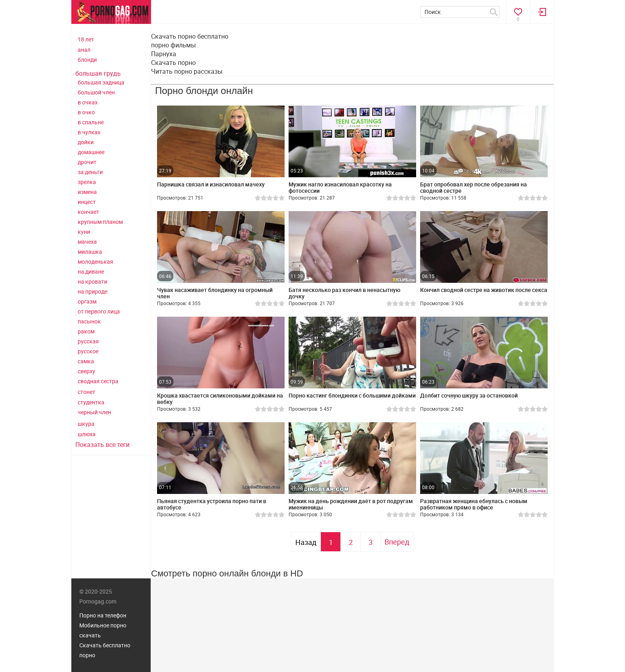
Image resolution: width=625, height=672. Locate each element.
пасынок (89, 321)
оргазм (87, 301)
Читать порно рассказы (187, 71)
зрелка (87, 182)
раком (86, 331)
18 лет (86, 39)
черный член (94, 412)
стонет (86, 392)
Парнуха (164, 54)
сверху (86, 371)
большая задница (101, 82)
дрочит (87, 162)
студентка (91, 402)
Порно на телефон (103, 615)
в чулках (89, 132)
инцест (87, 202)
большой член (96, 92)
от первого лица (99, 311)
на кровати (92, 281)
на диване (91, 271)
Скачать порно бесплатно (190, 36)
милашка (90, 252)
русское (88, 351)
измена (87, 192)
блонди (87, 60)
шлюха (87, 434)
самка (86, 361)
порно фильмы (173, 45)
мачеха (87, 242)
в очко (86, 112)
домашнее (91, 152)
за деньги (90, 172)
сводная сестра (98, 381)
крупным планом (100, 222)
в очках (88, 102)
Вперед (397, 542)
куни (84, 232)
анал (84, 50)
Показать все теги (102, 445)
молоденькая (95, 262)
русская (88, 341)
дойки (86, 142)
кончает (88, 212)
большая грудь (98, 73)
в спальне (91, 122)
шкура (86, 424)
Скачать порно (173, 63)
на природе (92, 291)
